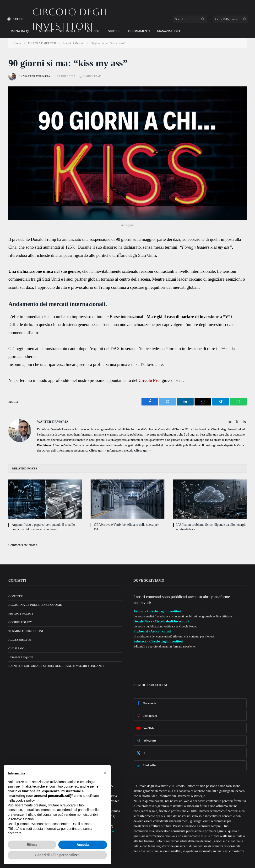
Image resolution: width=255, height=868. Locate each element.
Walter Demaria (37, 76)
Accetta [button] (83, 845)
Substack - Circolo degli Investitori (158, 641)
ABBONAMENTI (139, 31)
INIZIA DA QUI (21, 31)
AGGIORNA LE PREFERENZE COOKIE (35, 605)
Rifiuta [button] (32, 845)
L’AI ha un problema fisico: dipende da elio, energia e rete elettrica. (211, 527)
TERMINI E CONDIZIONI (26, 631)
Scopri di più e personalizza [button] (57, 855)
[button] (105, 773)
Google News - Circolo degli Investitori (161, 621)
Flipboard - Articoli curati (152, 631)
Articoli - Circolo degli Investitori (157, 611)
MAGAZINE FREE (169, 31)
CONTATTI (16, 596)
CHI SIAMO (16, 648)
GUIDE (112, 31)
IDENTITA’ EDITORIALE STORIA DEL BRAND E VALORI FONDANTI (56, 666)
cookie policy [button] (25, 800)
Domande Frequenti (21, 657)
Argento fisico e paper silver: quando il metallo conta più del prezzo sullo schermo (43, 527)
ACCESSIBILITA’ (20, 639)
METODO (45, 31)
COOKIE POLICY (20, 622)
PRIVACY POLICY (21, 613)
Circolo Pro (149, 380)
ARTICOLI (94, 31)
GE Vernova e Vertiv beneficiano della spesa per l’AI (126, 527)
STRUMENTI (68, 31)
